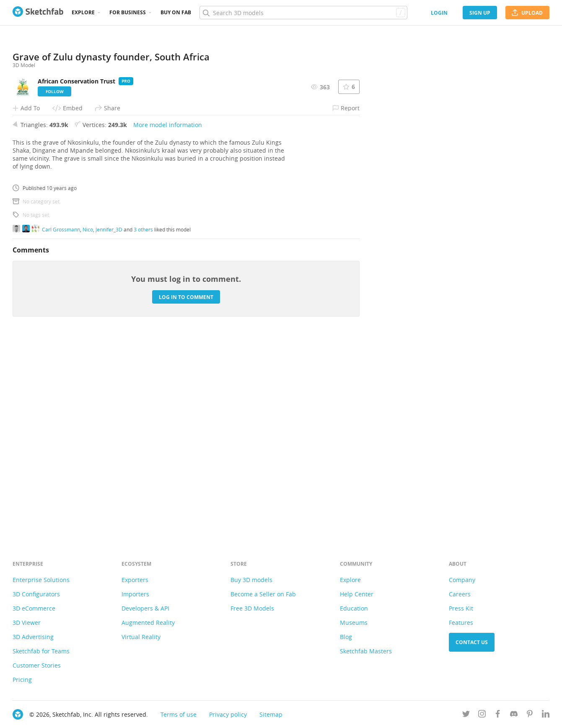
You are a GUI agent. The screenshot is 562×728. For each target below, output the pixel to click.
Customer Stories (37, 665)
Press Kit (461, 608)
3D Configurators (36, 594)
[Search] (303, 13)
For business (128, 12)
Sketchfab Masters (366, 651)
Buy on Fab (176, 12)
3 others (143, 424)
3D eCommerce (34, 608)
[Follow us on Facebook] (498, 715)
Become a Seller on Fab (263, 594)
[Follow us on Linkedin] (546, 715)
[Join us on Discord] (514, 715)
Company (462, 580)
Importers (135, 594)
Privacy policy (228, 714)
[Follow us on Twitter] (466, 715)
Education (354, 608)
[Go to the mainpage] (38, 13)
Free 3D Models (252, 608)
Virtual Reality (141, 637)
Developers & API (145, 608)
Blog (346, 637)
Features (461, 623)
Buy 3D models (251, 580)
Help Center (357, 594)
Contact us (472, 642)
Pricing (22, 680)
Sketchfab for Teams (41, 651)
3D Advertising (33, 637)
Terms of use (179, 714)
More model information (168, 319)
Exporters (135, 580)
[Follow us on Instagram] (482, 715)
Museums (354, 623)
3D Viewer (27, 623)
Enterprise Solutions (41, 580)
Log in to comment (186, 491)
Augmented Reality (148, 623)
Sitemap (271, 714)
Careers (460, 594)
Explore (83, 12)
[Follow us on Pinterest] (530, 715)
